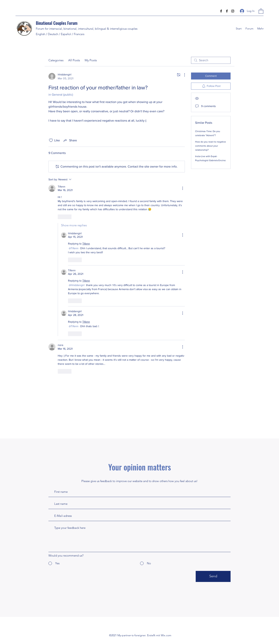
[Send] (213, 576)
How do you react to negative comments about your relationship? (211, 146)
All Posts (74, 60)
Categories (56, 60)
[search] (211, 60)
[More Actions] (183, 75)
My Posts (91, 60)
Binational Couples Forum (57, 23)
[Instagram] (233, 11)
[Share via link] (70, 140)
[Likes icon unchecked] (51, 140)
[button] (261, 11)
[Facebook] (221, 11)
